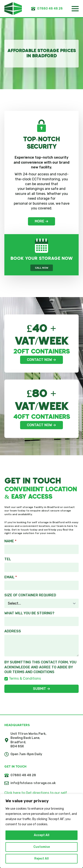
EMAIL (11, 577)
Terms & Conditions (25, 678)
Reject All (41, 859)
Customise (42, 847)
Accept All (42, 835)
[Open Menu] (75, 9)
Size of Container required (30, 595)
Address (13, 631)
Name (10, 541)
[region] (41, 831)
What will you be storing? (29, 613)
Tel (8, 559)
